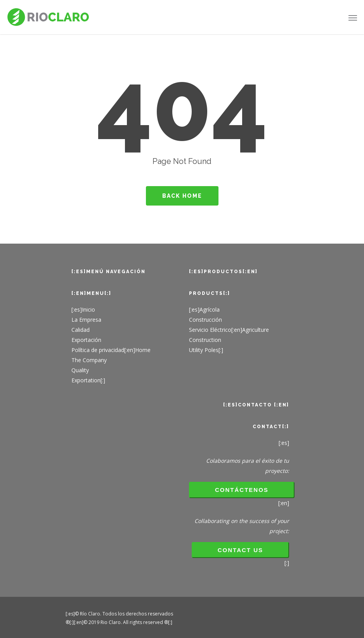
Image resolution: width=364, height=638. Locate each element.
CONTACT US (240, 550)
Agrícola (210, 309)
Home (143, 350)
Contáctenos (242, 490)
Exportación (86, 340)
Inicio (88, 309)
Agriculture (256, 330)
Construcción (205, 320)
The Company (89, 360)
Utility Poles (204, 350)
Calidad (81, 330)
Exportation (86, 380)
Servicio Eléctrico (210, 330)
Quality (80, 370)
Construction (205, 340)
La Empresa (86, 320)
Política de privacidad (98, 350)
